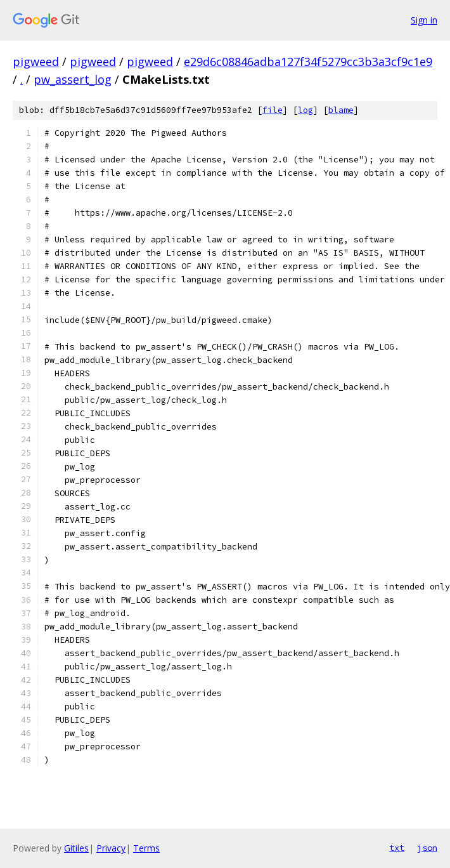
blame (341, 110)
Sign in (424, 20)
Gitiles (76, 848)
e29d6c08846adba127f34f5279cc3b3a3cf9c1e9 (308, 62)
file (273, 110)
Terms (146, 848)
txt (397, 848)
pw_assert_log (73, 79)
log (305, 110)
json (427, 848)
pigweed (36, 62)
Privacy (111, 848)
